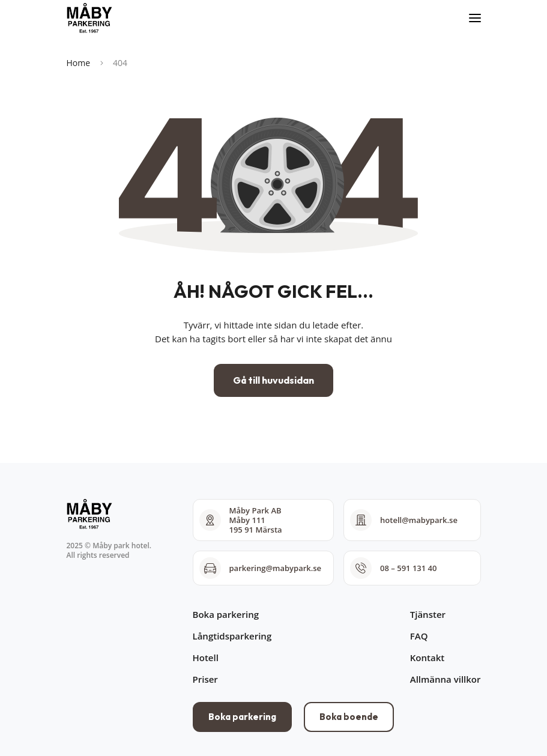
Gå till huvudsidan (273, 380)
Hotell (206, 658)
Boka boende (349, 717)
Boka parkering (226, 614)
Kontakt (427, 658)
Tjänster (428, 614)
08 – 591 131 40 (393, 568)
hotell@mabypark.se (404, 520)
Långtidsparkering (232, 636)
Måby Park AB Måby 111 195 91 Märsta (241, 520)
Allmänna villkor (446, 679)
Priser (205, 679)
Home (79, 63)
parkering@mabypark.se (261, 568)
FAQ (419, 636)
